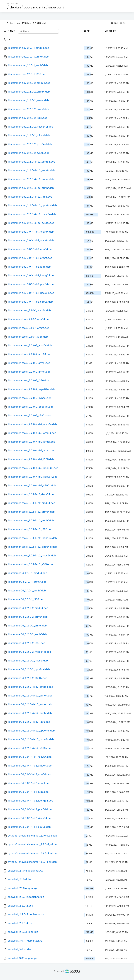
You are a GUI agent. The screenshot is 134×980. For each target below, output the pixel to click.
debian (15, 7)
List (114, 23)
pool (27, 7)
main (37, 7)
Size (87, 31)
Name (12, 31)
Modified (111, 31)
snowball (55, 7)
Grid (124, 23)
